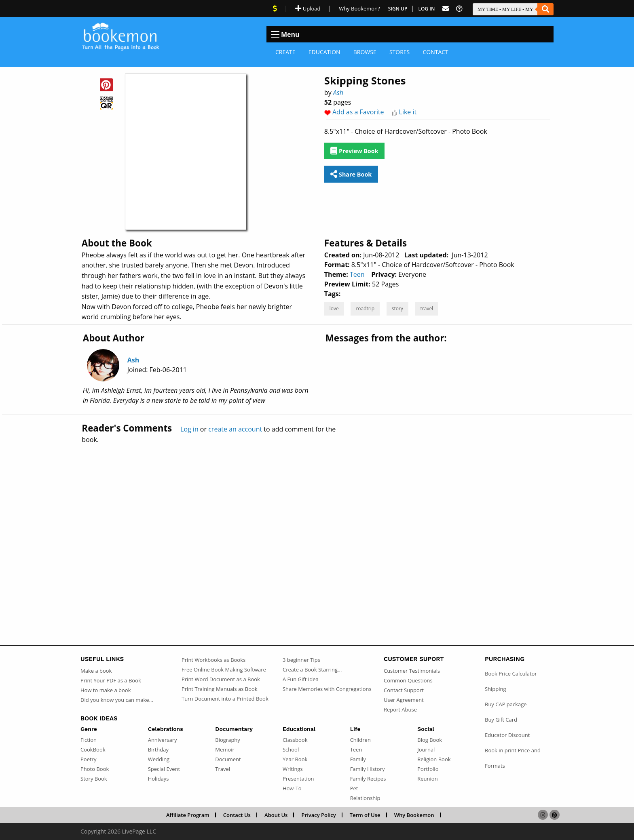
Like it (408, 112)
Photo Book (95, 769)
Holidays (158, 779)
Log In (427, 9)
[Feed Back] (446, 9)
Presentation (298, 779)
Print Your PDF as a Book (111, 680)
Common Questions (408, 680)
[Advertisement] (317, 527)
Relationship (365, 798)
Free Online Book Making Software (224, 669)
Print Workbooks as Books (213, 660)
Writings (293, 769)
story (397, 308)
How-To (292, 788)
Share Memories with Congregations (327, 689)
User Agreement (404, 700)
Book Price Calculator (511, 674)
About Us (276, 815)
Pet (354, 788)
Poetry (88, 759)
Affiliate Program (188, 815)
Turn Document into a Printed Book (225, 699)
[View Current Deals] (275, 8)
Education (324, 52)
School (291, 749)
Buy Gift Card (501, 720)
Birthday (158, 749)
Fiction (89, 740)
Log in (189, 429)
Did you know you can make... (117, 700)
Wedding (159, 759)
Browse (365, 52)
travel (427, 308)
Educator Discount (507, 735)
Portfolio (428, 769)
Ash (338, 93)
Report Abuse (400, 709)
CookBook (93, 749)
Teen (357, 274)
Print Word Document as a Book (221, 679)
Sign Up (398, 9)
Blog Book (430, 740)
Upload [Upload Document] (308, 8)
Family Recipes (368, 779)
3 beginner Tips (301, 660)
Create (285, 52)
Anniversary (163, 740)
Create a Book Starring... (312, 669)
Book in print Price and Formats (513, 758)
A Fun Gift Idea (301, 679)
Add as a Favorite (358, 112)
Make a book (96, 671)
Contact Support (404, 690)
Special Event (164, 769)
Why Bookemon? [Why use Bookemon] (359, 8)
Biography (228, 740)
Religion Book (434, 759)
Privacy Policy (319, 815)
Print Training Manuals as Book (220, 689)
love (334, 308)
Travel (223, 769)
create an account (235, 429)
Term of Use (365, 815)
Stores (399, 52)
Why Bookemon (414, 815)
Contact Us (237, 815)
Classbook (295, 740)
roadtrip (365, 308)
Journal (426, 749)
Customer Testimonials (412, 671)
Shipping (496, 689)
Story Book (94, 779)
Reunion (427, 779)
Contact (435, 52)
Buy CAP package (506, 704)
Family (358, 759)
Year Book (295, 759)
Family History (368, 769)
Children (360, 740)
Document (228, 759)
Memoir (225, 749)
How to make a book (106, 690)
